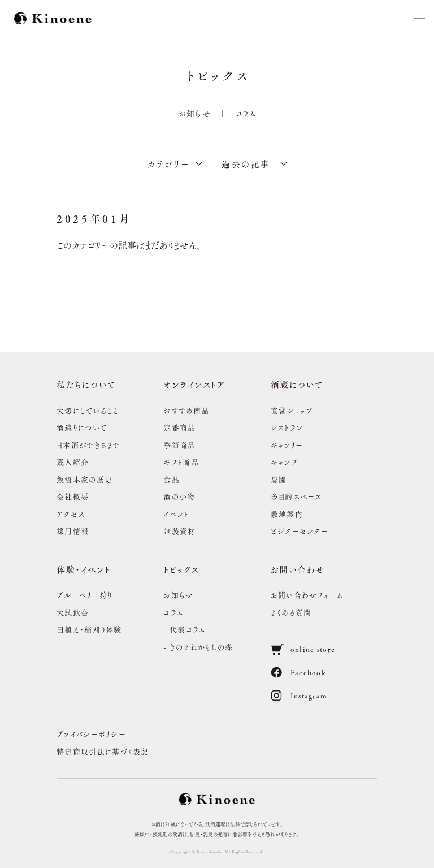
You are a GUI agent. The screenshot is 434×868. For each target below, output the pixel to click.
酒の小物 (179, 496)
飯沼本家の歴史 (84, 479)
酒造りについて (82, 427)
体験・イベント (84, 569)
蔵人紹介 (73, 462)
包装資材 (179, 531)
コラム (246, 113)
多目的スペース (296, 496)
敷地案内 (287, 514)
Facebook (298, 672)
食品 (172, 479)
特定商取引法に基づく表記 (103, 751)
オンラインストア (194, 384)
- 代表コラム (185, 629)
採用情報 (73, 531)
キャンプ (284, 462)
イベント (176, 514)
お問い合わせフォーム (307, 595)
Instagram (299, 696)
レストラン (287, 427)
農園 (279, 479)
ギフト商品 (181, 462)
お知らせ (195, 113)
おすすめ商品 (186, 410)
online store (303, 649)
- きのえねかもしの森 (198, 647)
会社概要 (73, 496)
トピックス (181, 569)
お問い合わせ (298, 569)
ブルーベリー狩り (84, 595)
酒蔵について (297, 384)
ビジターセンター (300, 531)
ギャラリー (287, 445)
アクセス (71, 514)
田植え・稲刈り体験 (89, 629)
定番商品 (179, 427)
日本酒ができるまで (88, 445)
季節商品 (179, 445)
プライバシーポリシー (91, 734)
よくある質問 (291, 612)
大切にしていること (88, 410)
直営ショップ (292, 410)
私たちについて (86, 384)
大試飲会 (73, 612)
